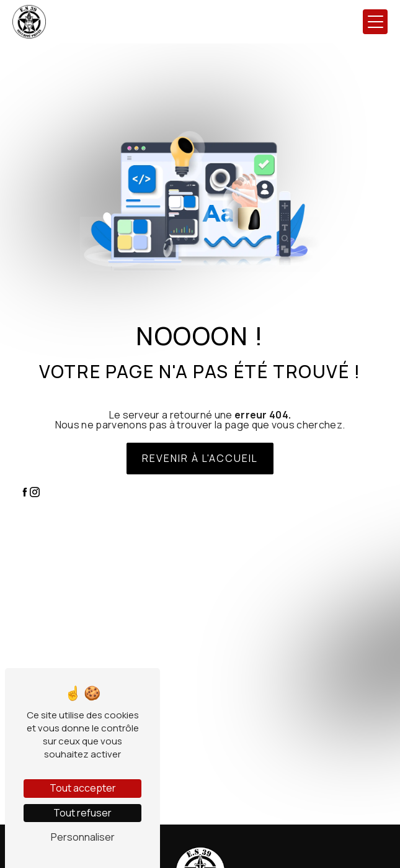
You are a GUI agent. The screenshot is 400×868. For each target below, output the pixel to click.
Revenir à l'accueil (200, 458)
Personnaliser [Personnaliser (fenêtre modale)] (83, 837)
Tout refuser (82, 813)
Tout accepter (83, 788)
